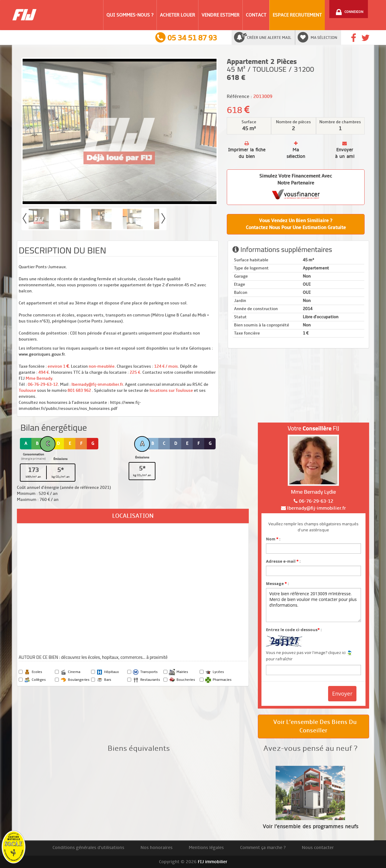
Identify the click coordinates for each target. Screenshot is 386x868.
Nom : (273, 539)
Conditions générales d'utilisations (88, 848)
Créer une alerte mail (269, 38)
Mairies (179, 672)
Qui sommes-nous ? (130, 15)
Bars (104, 680)
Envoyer (342, 693)
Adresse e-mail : (283, 561)
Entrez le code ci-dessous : (294, 630)
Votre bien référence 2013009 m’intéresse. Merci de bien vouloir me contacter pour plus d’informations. (313, 605)
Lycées (215, 672)
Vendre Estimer (220, 15)
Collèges (35, 680)
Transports (145, 672)
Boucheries (182, 680)
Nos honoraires (157, 848)
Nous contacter (318, 848)
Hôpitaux (108, 672)
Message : (277, 583)
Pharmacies (218, 680)
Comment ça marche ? (263, 848)
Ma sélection (324, 38)
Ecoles (33, 672)
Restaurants (146, 680)
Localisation (133, 516)
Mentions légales (206, 848)
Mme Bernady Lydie (313, 492)
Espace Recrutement (297, 15)
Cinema (70, 672)
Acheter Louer (177, 15)
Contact (256, 15)
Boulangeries (75, 680)
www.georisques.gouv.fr (42, 354)
